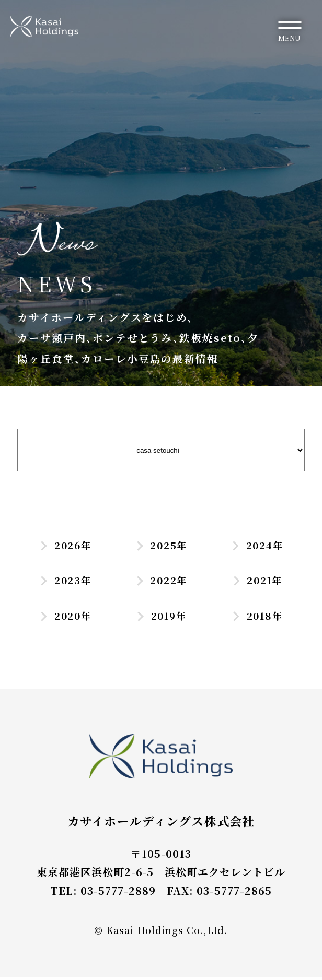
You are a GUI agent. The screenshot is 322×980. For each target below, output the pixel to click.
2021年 (257, 582)
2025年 (161, 546)
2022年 (161, 582)
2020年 (65, 618)
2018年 (257, 618)
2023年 (65, 582)
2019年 (161, 618)
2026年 (65, 546)
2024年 (257, 546)
